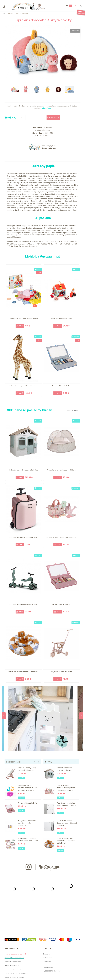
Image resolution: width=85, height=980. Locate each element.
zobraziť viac (46, 108)
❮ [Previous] (4, 716)
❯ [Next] (81, 716)
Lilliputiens (46, 130)
